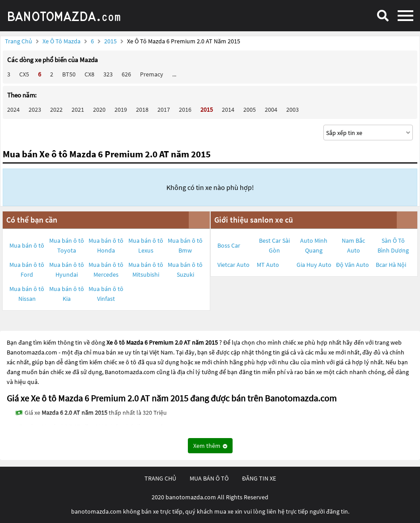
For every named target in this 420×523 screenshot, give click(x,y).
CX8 (89, 74)
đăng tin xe (259, 478)
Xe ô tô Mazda (62, 41)
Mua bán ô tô (27, 245)
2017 (164, 110)
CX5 (24, 74)
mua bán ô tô (209, 478)
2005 (250, 110)
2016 (185, 110)
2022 (56, 110)
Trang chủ (19, 41)
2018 (142, 110)
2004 (271, 110)
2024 (13, 110)
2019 (121, 110)
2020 (99, 110)
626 (126, 74)
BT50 (69, 74)
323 (108, 74)
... (174, 74)
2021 (78, 110)
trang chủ (160, 478)
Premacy (152, 74)
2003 (293, 110)
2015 (111, 41)
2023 (35, 110)
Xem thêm (210, 446)
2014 (228, 110)
